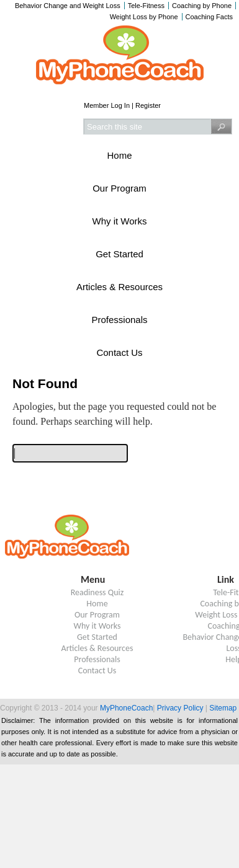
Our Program (119, 188)
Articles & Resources (119, 287)
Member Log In (107, 105)
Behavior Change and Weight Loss (68, 6)
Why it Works (119, 221)
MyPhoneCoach (126, 708)
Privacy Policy (180, 708)
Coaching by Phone (202, 6)
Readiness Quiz (97, 592)
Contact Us (119, 352)
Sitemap (223, 708)
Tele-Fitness (146, 6)
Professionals (119, 320)
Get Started (119, 254)
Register (148, 105)
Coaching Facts (209, 17)
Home (119, 155)
